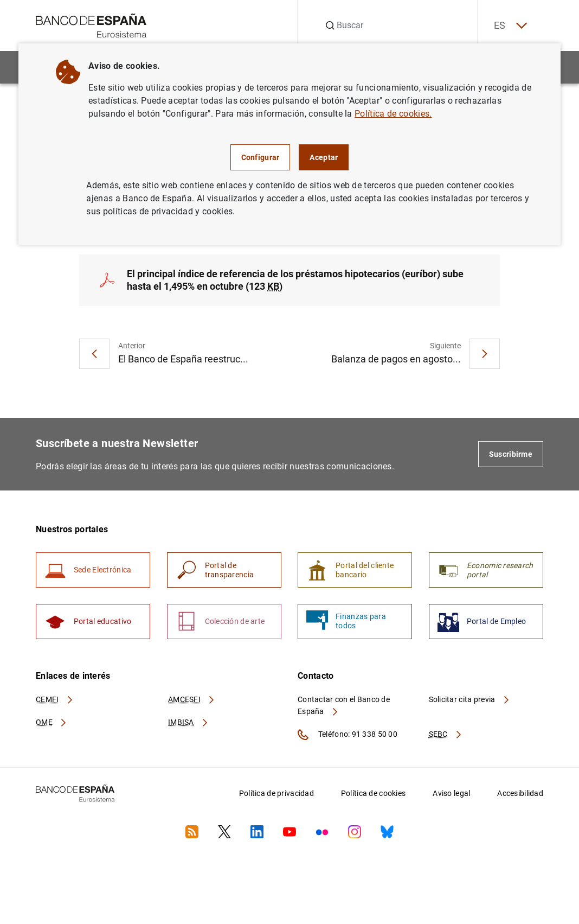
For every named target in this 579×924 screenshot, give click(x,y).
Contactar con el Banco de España (344, 706)
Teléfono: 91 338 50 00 (348, 735)
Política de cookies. (393, 114)
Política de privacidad (276, 794)
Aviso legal (451, 794)
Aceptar (324, 157)
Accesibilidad (520, 794)
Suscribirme (511, 455)
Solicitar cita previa (469, 700)
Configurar (260, 157)
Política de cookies (373, 794)
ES (510, 26)
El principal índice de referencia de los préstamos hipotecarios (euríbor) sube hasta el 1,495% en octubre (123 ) (295, 280)
